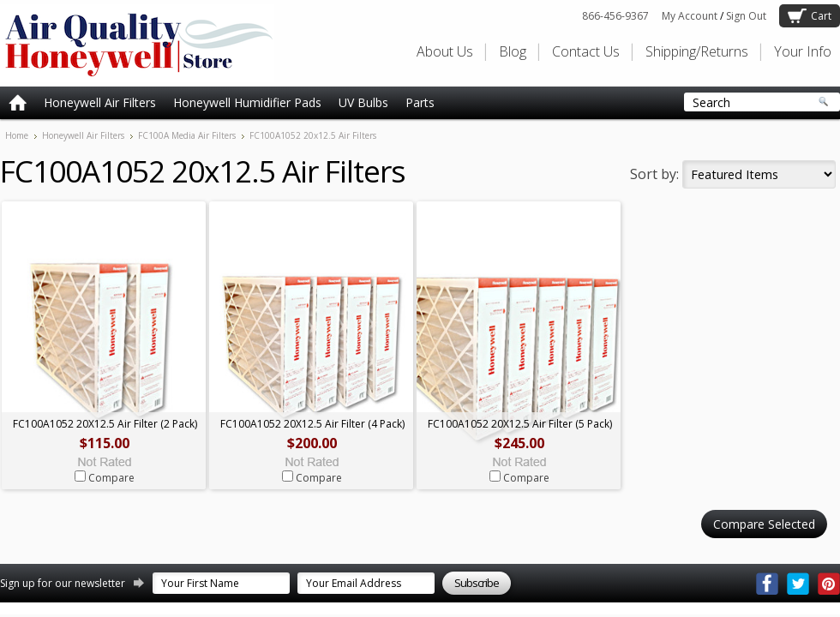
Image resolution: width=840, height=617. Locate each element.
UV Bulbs (363, 102)
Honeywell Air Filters (100, 102)
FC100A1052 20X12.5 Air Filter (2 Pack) (105, 424)
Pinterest (829, 584)
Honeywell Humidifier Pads (247, 102)
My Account (690, 16)
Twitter (798, 584)
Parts (420, 102)
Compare (111, 478)
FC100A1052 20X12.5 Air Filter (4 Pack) (312, 424)
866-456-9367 (615, 16)
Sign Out (746, 16)
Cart (821, 16)
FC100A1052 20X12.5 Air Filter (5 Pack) (520, 424)
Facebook (767, 584)
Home (17, 135)
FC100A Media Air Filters (187, 135)
